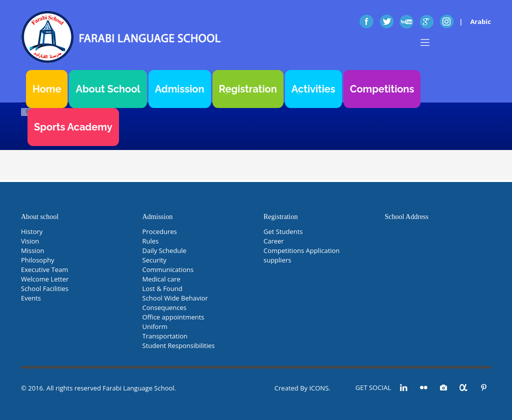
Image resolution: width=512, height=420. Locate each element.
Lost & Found (162, 288)
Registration (248, 89)
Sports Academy (73, 127)
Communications (168, 269)
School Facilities (45, 288)
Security (154, 260)
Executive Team (44, 269)
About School (108, 89)
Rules (151, 241)
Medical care (161, 279)
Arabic (480, 21)
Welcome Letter (45, 279)
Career (274, 241)
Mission (32, 250)
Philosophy (38, 260)
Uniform (155, 326)
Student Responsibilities (179, 345)
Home (47, 89)
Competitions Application (301, 250)
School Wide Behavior (175, 298)
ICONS (319, 388)
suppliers (277, 260)
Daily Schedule (164, 250)
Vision (30, 241)
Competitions (382, 89)
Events (31, 298)
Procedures (160, 231)
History (32, 231)
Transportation (165, 336)
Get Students (283, 231)
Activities (313, 89)
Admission (180, 89)
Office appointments (173, 317)
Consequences (164, 307)
